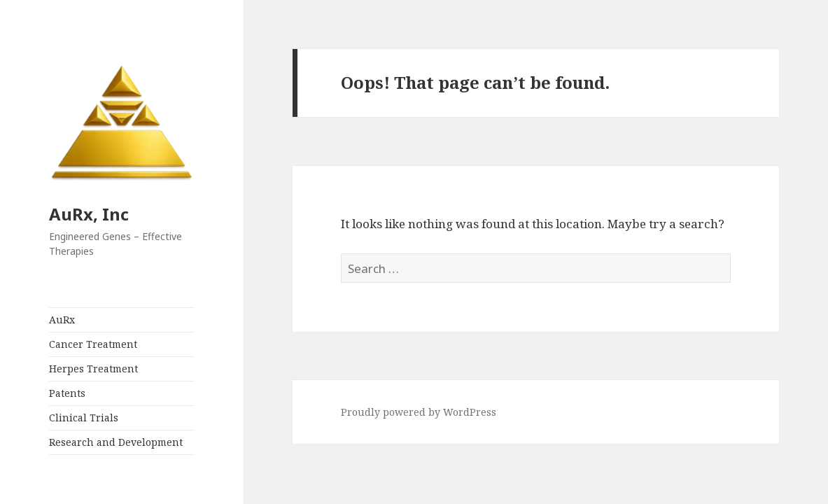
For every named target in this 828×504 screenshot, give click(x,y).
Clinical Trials (84, 418)
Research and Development (116, 442)
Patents (67, 393)
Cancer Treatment (93, 344)
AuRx (62, 320)
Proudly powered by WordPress (419, 412)
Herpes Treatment (93, 369)
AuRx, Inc (89, 214)
